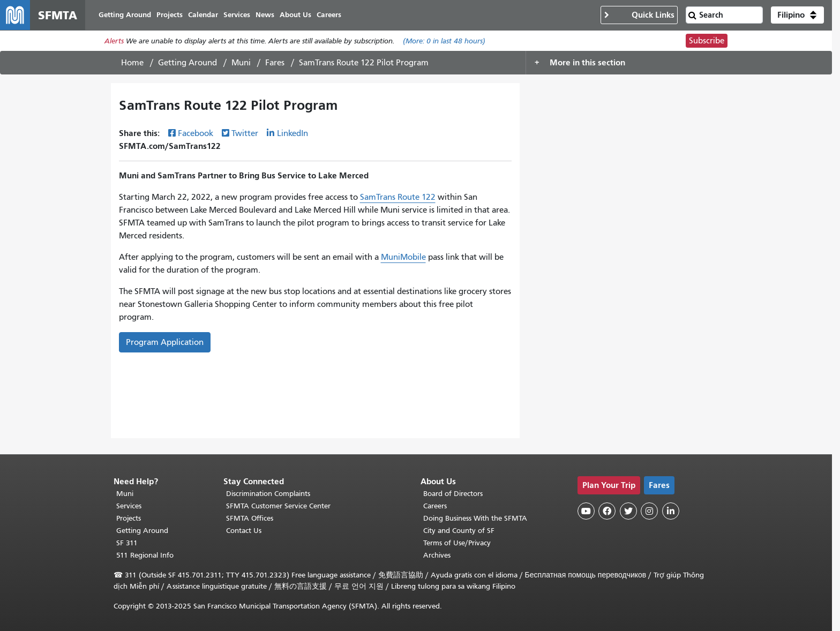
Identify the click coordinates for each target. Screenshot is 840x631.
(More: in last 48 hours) (444, 41)
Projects (129, 518)
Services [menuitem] (237, 15)
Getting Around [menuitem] (125, 15)
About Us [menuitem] (295, 15)
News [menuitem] (265, 15)
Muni (241, 63)
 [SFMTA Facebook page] (607, 511)
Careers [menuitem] (329, 15)
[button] (797, 15)
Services (129, 506)
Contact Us (244, 531)
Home (132, 63)
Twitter (245, 133)
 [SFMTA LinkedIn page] (671, 511)
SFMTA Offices (250, 518)
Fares (275, 63)
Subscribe (707, 41)
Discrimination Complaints (268, 494)
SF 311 (127, 543)
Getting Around (187, 63)
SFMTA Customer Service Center (278, 506)
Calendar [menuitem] (203, 15)
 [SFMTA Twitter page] (628, 511)
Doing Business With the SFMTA (475, 518)
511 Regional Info (145, 555)
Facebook (196, 133)
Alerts (114, 41)
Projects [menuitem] (170, 15)
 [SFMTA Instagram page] (649, 511)
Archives (437, 555)
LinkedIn (292, 133)
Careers (435, 506)
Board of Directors (453, 494)
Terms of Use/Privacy (457, 543)
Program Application (165, 342)
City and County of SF (459, 531)
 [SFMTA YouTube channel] (586, 511)
